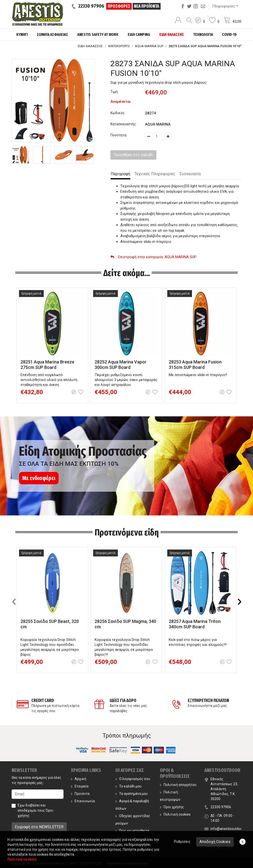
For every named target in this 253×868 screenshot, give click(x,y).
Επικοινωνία (83, 801)
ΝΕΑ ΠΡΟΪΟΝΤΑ (147, 6)
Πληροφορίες (224, 6)
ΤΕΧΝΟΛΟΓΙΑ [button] (203, 34)
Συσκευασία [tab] (190, 174)
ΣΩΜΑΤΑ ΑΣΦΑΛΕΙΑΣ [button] (52, 34)
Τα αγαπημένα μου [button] (132, 794)
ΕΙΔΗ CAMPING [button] (139, 34)
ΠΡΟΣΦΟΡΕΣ (119, 6)
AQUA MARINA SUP (149, 46)
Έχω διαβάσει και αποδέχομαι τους (35, 810)
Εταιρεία (80, 786)
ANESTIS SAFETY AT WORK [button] (98, 34)
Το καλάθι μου (128, 786)
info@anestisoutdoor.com (231, 829)
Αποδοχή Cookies (215, 842)
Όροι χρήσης (172, 807)
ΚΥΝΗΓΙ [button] (22, 34)
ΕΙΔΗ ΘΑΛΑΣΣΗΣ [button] (172, 34)
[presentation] (14, 601)
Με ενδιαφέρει (39, 478)
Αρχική (79, 779)
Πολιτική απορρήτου (178, 785)
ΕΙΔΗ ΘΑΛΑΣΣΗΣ (90, 46)
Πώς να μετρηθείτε (132, 831)
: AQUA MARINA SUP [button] (153, 257)
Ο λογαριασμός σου (133, 779)
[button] (200, 23)
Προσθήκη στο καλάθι (133, 155)
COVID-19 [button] (229, 34)
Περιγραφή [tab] (120, 174)
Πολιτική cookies (175, 814)
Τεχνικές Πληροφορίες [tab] (155, 174)
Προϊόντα (80, 794)
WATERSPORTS (119, 46)
